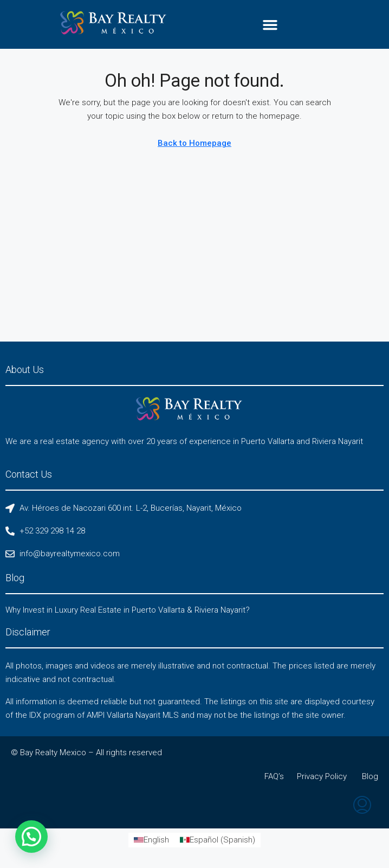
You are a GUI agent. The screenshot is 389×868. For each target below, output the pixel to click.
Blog (370, 776)
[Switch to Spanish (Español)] (218, 840)
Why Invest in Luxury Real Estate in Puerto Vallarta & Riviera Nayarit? (128, 610)
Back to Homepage (194, 143)
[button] (270, 24)
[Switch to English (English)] (151, 840)
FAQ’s (274, 776)
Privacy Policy (322, 776)
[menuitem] (362, 806)
